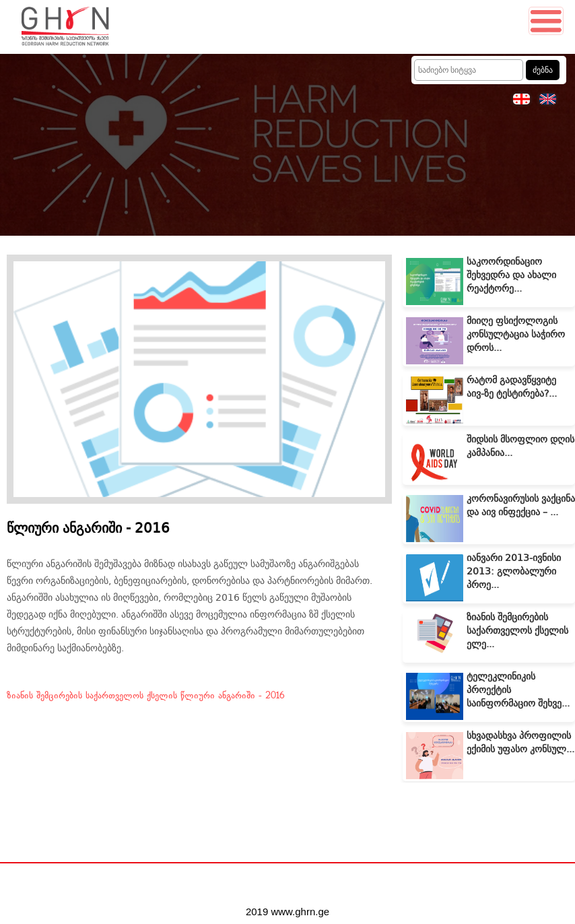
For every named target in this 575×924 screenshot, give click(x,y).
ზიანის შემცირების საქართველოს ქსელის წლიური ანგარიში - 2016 (146, 696)
